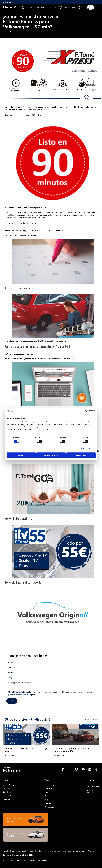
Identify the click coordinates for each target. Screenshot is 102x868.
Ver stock (23, 7)
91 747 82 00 (81, 7)
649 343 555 (91, 793)
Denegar (21, 455)
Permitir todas (81, 455)
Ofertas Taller (60, 7)
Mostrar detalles (86, 449)
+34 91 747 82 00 (93, 787)
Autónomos (44, 7)
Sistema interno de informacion (84, 851)
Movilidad (48, 803)
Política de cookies (36, 851)
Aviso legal (7, 851)
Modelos (29, 7)
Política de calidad (50, 851)
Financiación (49, 792)
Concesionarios (50, 788)
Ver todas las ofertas (91, 719)
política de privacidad (57, 692)
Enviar (12, 701)
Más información (10, 755)
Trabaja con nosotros (52, 796)
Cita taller (90, 7)
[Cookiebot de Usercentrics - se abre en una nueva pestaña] (87, 411)
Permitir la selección (51, 455)
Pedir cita (13, 32)
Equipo (67, 7)
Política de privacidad (20, 851)
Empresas (36, 7)
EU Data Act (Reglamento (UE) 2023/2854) (18, 855)
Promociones (50, 807)
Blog (47, 800)
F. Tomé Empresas (51, 785)
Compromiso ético (65, 851)
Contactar (74, 7)
